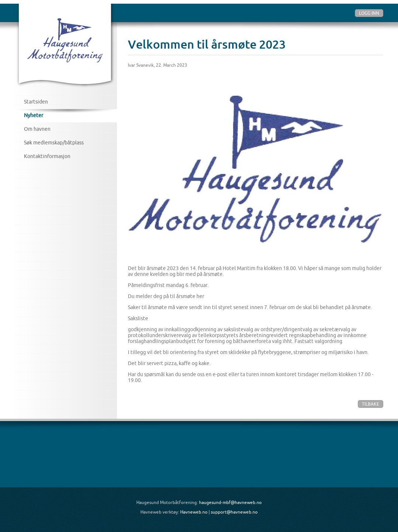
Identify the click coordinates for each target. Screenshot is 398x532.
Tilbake (371, 404)
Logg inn (369, 13)
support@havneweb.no (234, 512)
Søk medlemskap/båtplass (54, 143)
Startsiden (36, 102)
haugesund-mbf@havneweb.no (230, 502)
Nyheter (34, 115)
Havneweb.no (194, 512)
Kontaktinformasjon (47, 156)
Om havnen (37, 129)
